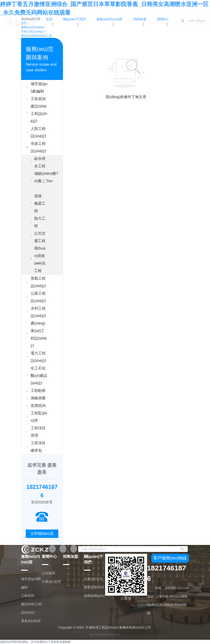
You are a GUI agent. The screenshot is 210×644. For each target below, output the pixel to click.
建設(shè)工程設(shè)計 (39, 114)
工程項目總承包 (38, 447)
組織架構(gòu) (94, 596)
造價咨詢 (38, 406)
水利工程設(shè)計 (39, 312)
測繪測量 (38, 398)
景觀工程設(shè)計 (39, 282)
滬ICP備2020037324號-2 (105, 635)
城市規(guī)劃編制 (39, 88)
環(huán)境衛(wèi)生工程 (37, 36)
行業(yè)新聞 (51, 582)
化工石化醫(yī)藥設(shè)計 (39, 376)
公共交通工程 (40, 237)
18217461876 (167, 573)
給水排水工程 (40, 162)
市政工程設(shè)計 (39, 147)
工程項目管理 (38, 432)
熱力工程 (40, 222)
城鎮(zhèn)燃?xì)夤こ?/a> (46, 182)
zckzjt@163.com (177, 588)
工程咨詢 (38, 99)
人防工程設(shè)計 (39, 132)
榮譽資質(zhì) (94, 587)
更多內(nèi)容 (31, 621)
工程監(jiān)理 (39, 417)
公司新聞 (48, 573)
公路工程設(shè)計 (39, 297)
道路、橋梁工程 (40, 203)
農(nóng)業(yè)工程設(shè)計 (39, 335)
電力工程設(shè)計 (39, 357)
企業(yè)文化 (93, 579)
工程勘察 (38, 391)
